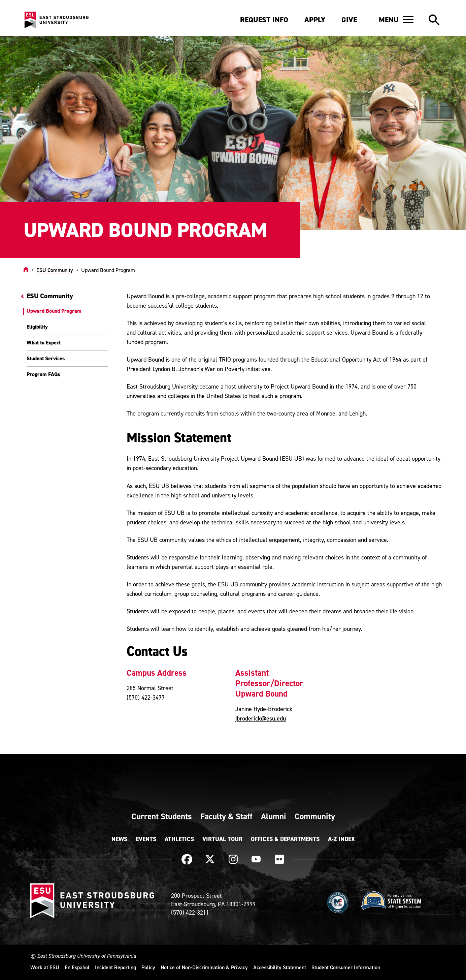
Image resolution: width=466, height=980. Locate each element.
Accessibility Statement (280, 967)
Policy (148, 967)
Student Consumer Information (346, 967)
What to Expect (44, 343)
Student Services (46, 358)
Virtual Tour (222, 839)
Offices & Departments (285, 839)
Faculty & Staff (226, 816)
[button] (396, 20)
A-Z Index (341, 839)
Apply (315, 20)
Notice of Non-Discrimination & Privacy (204, 967)
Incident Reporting (115, 967)
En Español (77, 967)
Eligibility (37, 327)
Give (349, 20)
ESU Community (55, 270)
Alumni (274, 816)
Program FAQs (43, 374)
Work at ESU (45, 967)
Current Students (162, 816)
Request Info (264, 20)
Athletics (179, 839)
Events (146, 839)
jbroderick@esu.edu (261, 719)
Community (315, 816)
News (119, 839)
